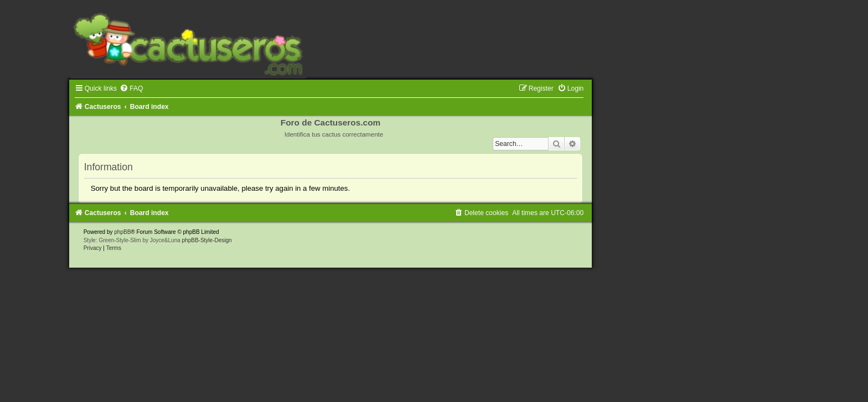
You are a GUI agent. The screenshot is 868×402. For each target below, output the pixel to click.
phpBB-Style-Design (207, 240)
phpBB (122, 232)
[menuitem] (131, 88)
